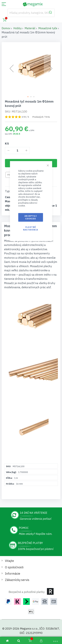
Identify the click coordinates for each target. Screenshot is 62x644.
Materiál (30, 28)
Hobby (17, 28)
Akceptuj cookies (31, 217)
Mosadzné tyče (48, 28)
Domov (6, 28)
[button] (28, 97)
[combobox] (31, 13)
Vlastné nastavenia (31, 228)
